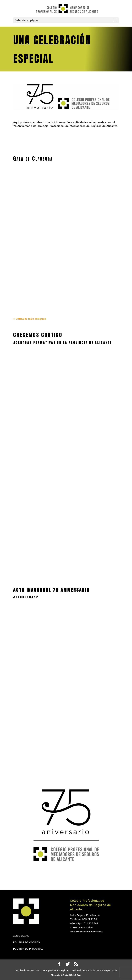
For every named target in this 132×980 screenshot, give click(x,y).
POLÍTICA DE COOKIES (26, 942)
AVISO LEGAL (21, 936)
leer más (38, 415)
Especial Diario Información (94, 212)
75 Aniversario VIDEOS (34, 730)
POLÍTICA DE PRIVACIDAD (28, 949)
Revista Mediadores (32, 212)
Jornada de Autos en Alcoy (38, 538)
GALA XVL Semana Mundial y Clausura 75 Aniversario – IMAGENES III (37, 279)
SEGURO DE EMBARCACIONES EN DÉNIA (38, 471)
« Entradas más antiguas (29, 319)
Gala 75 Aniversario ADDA (93, 716)
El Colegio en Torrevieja (94, 538)
